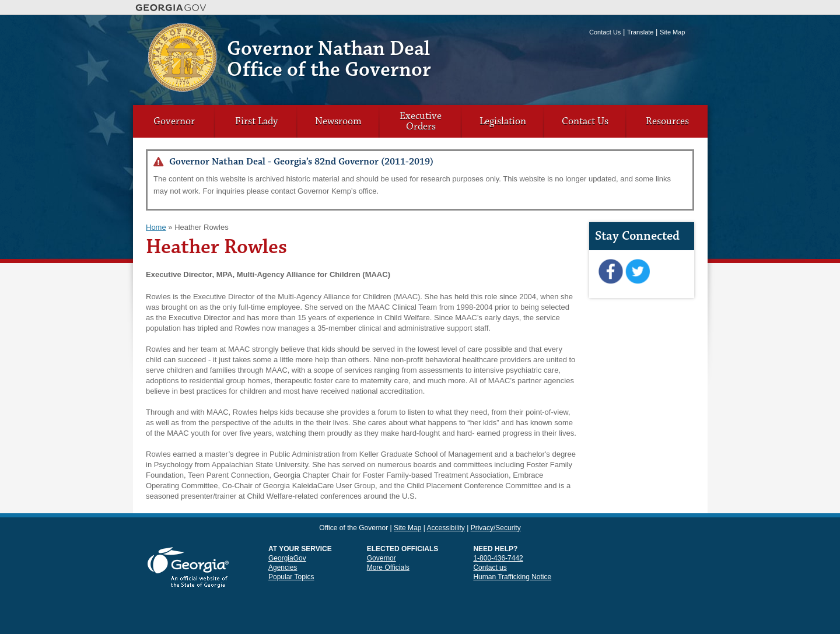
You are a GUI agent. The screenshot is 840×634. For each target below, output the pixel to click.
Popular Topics (291, 577)
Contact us (490, 568)
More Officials (388, 568)
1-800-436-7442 (498, 558)
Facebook (610, 272)
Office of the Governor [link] (353, 528)
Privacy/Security (496, 528)
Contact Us (605, 32)
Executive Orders (421, 121)
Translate (640, 32)
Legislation (503, 121)
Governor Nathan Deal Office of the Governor (329, 59)
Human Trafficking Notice (512, 577)
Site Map (672, 32)
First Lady (256, 121)
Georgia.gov (171, 8)
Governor (174, 121)
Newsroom (338, 121)
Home (156, 227)
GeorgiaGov (287, 558)
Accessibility (445, 528)
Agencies (283, 568)
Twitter (637, 272)
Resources (667, 121)
